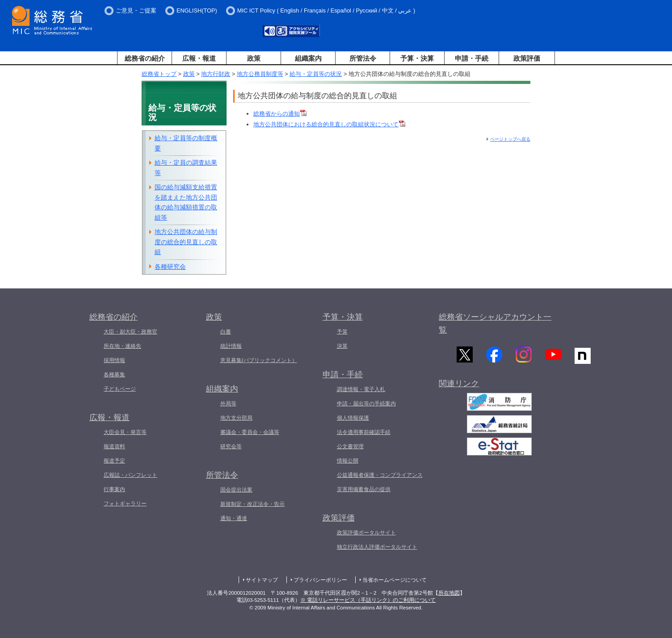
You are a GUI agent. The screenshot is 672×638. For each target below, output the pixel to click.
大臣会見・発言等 (125, 432)
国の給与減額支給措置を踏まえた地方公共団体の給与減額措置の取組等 (186, 202)
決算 (342, 346)
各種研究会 (170, 267)
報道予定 (114, 461)
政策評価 (527, 58)
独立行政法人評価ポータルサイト (377, 547)
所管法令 (363, 58)
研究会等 (231, 446)
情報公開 (348, 461)
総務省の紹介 (145, 58)
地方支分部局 (236, 418)
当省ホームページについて (395, 580)
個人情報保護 (353, 418)
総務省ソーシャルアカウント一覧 (495, 323)
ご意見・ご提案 (136, 10)
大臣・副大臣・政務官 (130, 332)
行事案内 (114, 489)
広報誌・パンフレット (130, 475)
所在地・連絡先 (122, 346)
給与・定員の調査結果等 (186, 168)
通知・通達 (234, 518)
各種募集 (114, 375)
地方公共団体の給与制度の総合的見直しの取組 (186, 242)
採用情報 (114, 360)
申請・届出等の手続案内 (366, 404)
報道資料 (114, 446)
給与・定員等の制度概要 (186, 143)
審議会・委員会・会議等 (250, 432)
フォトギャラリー (125, 504)
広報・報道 (199, 58)
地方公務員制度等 (260, 74)
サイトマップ (262, 580)
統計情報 (231, 346)
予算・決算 (417, 58)
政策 (254, 58)
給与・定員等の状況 (316, 74)
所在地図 (449, 593)
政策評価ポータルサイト (366, 533)
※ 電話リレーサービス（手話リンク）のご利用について (368, 600)
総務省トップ (159, 74)
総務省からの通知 (280, 114)
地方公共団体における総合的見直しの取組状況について (329, 124)
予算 (342, 332)
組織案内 (308, 58)
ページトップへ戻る (510, 139)
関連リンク (459, 387)
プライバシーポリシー (320, 580)
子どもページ (120, 389)
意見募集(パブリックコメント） (259, 360)
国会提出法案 (236, 490)
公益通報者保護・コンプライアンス (380, 475)
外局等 (228, 404)
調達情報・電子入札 (361, 389)
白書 (226, 332)
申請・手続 (472, 58)
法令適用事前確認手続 (364, 432)
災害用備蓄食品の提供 (364, 489)
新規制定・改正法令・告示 (252, 504)
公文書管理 (350, 446)
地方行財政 (216, 74)
